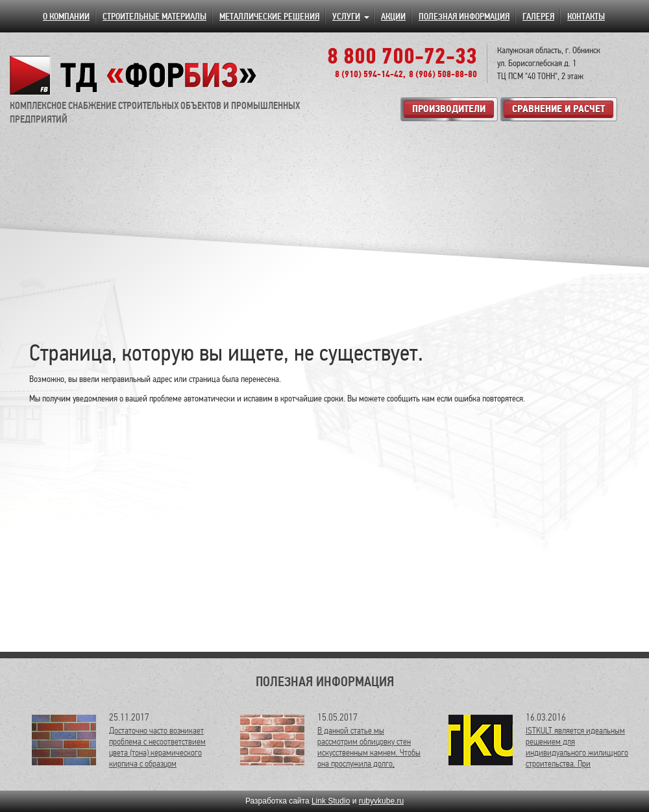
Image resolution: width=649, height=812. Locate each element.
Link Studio (331, 801)
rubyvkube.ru (381, 801)
